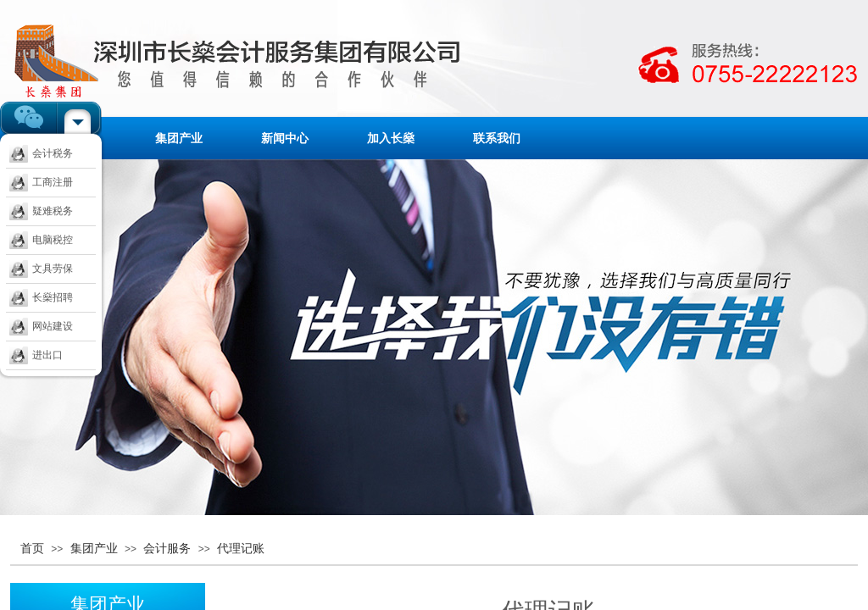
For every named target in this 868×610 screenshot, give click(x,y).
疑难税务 (41, 211)
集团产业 (179, 138)
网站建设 (41, 326)
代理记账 (241, 548)
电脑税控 (41, 240)
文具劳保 (41, 269)
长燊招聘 (41, 297)
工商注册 (41, 182)
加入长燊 (391, 138)
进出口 (36, 355)
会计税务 (41, 153)
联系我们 (497, 138)
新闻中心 (285, 138)
